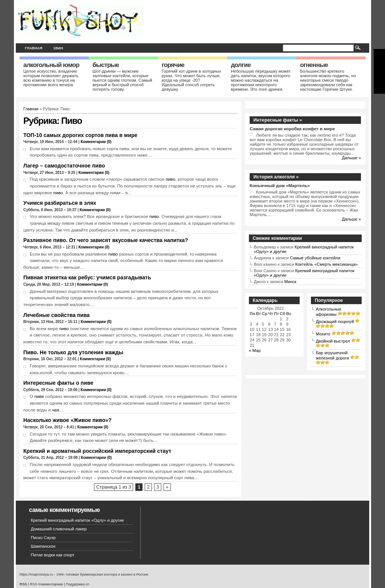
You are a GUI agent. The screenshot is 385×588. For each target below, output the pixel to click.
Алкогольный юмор (51, 65)
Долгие (241, 65)
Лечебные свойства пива (56, 315)
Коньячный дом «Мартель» (280, 185)
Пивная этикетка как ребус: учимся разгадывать (87, 277)
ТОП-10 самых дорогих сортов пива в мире (80, 135)
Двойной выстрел (333, 341)
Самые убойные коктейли (315, 258)
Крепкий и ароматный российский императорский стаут (97, 451)
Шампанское (43, 546)
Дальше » (351, 158)
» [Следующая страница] (167, 487)
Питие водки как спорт (53, 555)
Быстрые (106, 65)
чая (55, 410)
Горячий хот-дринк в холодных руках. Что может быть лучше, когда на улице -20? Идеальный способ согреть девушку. (191, 80)
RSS (23, 584)
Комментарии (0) (96, 142)
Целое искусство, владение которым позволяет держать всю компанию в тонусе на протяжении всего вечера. (51, 78)
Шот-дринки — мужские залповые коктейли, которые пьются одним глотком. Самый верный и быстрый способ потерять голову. (122, 80)
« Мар (255, 350)
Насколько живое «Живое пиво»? (67, 420)
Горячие (173, 65)
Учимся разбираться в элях (60, 203)
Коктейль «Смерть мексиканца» (326, 264)
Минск (290, 282)
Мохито (323, 334)
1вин (58, 48)
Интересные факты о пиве (58, 383)
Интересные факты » (278, 120)
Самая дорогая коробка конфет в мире (292, 129)
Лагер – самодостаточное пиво (64, 166)
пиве (39, 396)
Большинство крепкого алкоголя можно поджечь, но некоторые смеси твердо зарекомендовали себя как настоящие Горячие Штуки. (328, 80)
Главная (34, 48)
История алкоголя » (276, 177)
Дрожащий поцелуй (335, 321)
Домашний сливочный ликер (59, 529)
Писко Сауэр (43, 538)
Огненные (314, 65)
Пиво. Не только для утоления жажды (73, 352)
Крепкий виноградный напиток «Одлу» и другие (77, 520)
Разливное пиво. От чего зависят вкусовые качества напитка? (106, 240)
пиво (171, 179)
